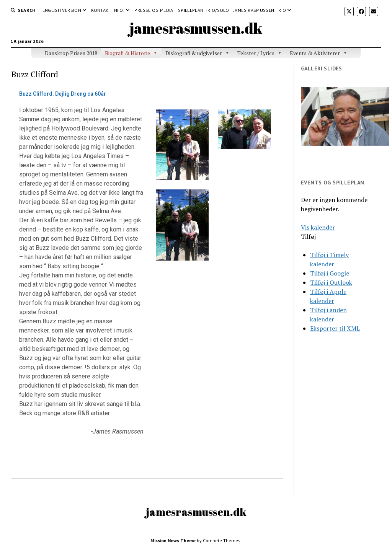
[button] (308, 236)
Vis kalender (318, 227)
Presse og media (154, 10)
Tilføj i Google (330, 273)
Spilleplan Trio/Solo (203, 10)
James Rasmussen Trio (260, 10)
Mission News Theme (173, 540)
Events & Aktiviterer (315, 53)
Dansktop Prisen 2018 (71, 53)
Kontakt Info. (108, 10)
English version (62, 10)
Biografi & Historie (127, 53)
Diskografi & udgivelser (194, 53)
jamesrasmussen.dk (196, 28)
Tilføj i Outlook (331, 282)
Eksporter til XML (335, 328)
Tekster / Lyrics (256, 53)
